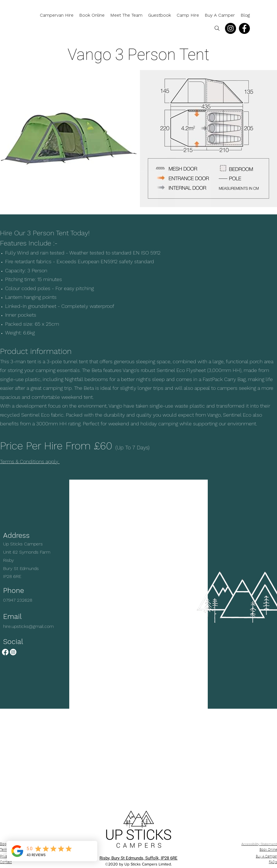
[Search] (217, 28)
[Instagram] (231, 28)
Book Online (268, 850)
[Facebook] (244, 28)
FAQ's (273, 862)
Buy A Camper (266, 856)
